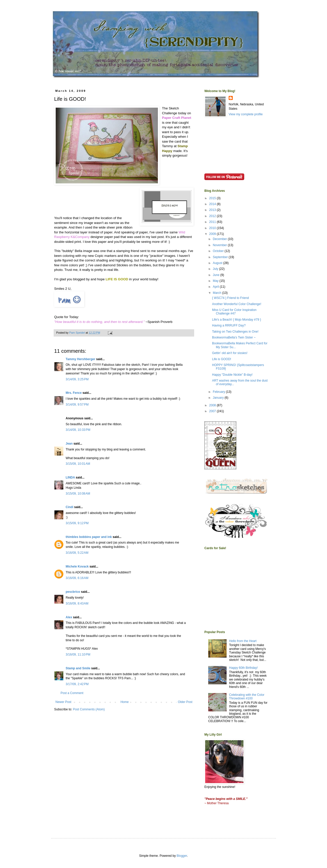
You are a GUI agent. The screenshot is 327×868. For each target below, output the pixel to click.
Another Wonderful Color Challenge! (237, 304)
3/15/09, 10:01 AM (78, 464)
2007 (213, 411)
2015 (213, 198)
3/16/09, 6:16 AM (77, 578)
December (220, 239)
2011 (213, 222)
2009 (213, 234)
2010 (213, 228)
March (218, 293)
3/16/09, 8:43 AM (77, 603)
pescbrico (73, 592)
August (218, 263)
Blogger (182, 856)
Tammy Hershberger (80, 359)
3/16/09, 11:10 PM (78, 655)
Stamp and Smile (78, 668)
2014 (213, 204)
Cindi (69, 507)
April (216, 287)
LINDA (70, 477)
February (219, 392)
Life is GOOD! (222, 359)
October (219, 251)
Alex (69, 617)
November (220, 245)
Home (125, 702)
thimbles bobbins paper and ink (89, 537)
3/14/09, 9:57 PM (77, 405)
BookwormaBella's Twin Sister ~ (234, 337)
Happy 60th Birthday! (243, 668)
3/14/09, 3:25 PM (77, 379)
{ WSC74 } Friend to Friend (230, 298)
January (219, 398)
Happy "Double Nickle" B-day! (232, 375)
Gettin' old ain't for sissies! (230, 353)
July (216, 269)
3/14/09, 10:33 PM (78, 430)
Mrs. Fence (74, 393)
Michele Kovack (77, 567)
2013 (213, 210)
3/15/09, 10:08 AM (78, 494)
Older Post (185, 702)
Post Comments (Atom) (89, 709)
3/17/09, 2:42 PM (77, 684)
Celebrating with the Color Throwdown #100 (247, 697)
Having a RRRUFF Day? (229, 325)
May (216, 281)
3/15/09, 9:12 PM (77, 523)
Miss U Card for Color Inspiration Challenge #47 (234, 312)
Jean (69, 444)
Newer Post (63, 702)
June (217, 275)
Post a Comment (72, 693)
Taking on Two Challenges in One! (235, 332)
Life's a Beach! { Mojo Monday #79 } (237, 320)
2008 (213, 405)
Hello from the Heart (243, 641)
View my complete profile (246, 114)
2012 (213, 216)
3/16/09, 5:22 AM (77, 553)
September (221, 257)
